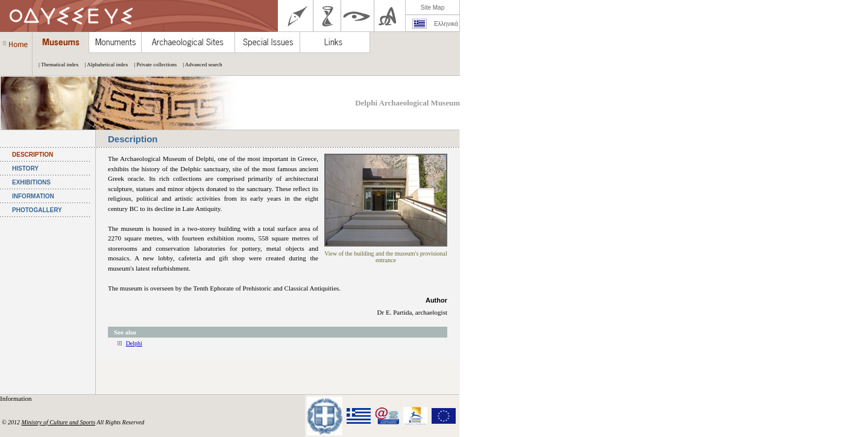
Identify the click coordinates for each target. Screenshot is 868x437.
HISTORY (25, 168)
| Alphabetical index (104, 64)
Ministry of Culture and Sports (58, 422)
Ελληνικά (446, 24)
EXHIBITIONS (31, 182)
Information (17, 398)
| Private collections (152, 64)
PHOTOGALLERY (37, 210)
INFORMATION (33, 196)
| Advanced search (199, 64)
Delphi (134, 343)
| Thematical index (56, 64)
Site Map (432, 8)
